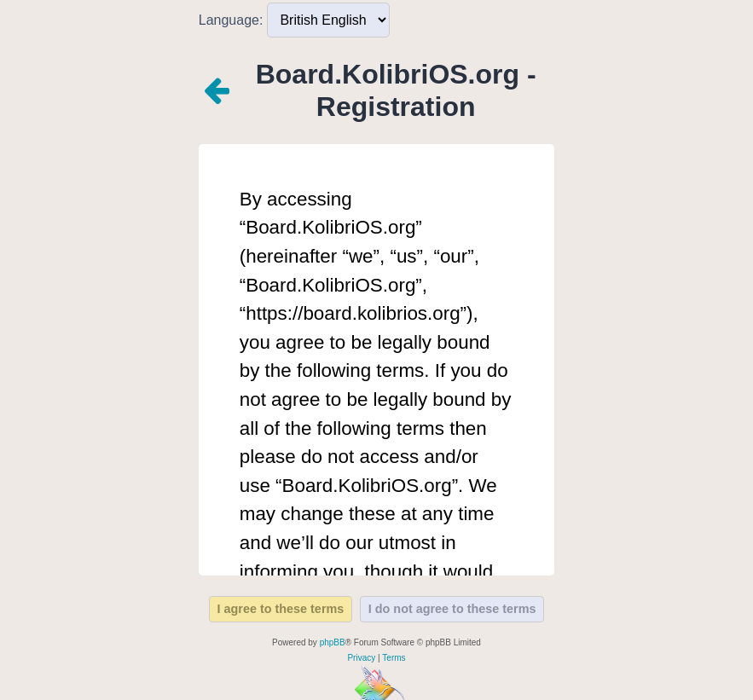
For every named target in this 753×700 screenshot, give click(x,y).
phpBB (333, 642)
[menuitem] (361, 658)
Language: (231, 20)
